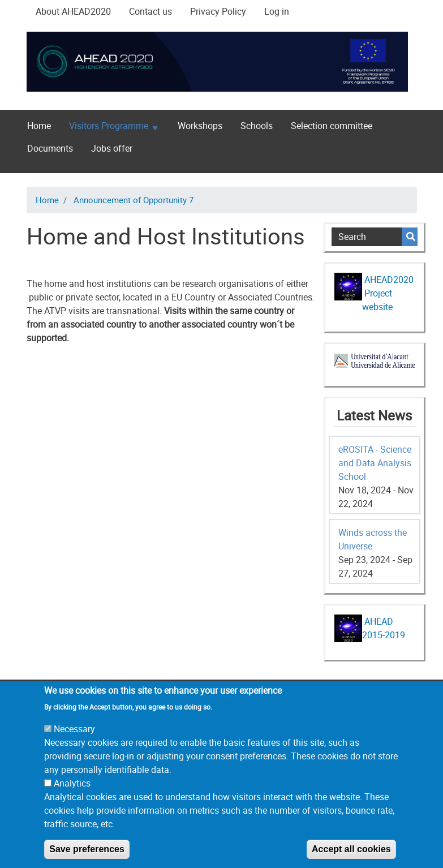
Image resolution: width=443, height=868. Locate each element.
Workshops (200, 126)
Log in (277, 11)
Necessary (74, 737)
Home (39, 126)
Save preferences (87, 858)
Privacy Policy (218, 11)
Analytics (72, 792)
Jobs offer (112, 148)
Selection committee (332, 126)
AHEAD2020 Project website (388, 293)
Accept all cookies (351, 858)
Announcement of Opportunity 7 (134, 200)
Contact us (150, 11)
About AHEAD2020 (73, 11)
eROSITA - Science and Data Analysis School (375, 463)
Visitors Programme (109, 128)
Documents (50, 148)
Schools (257, 126)
